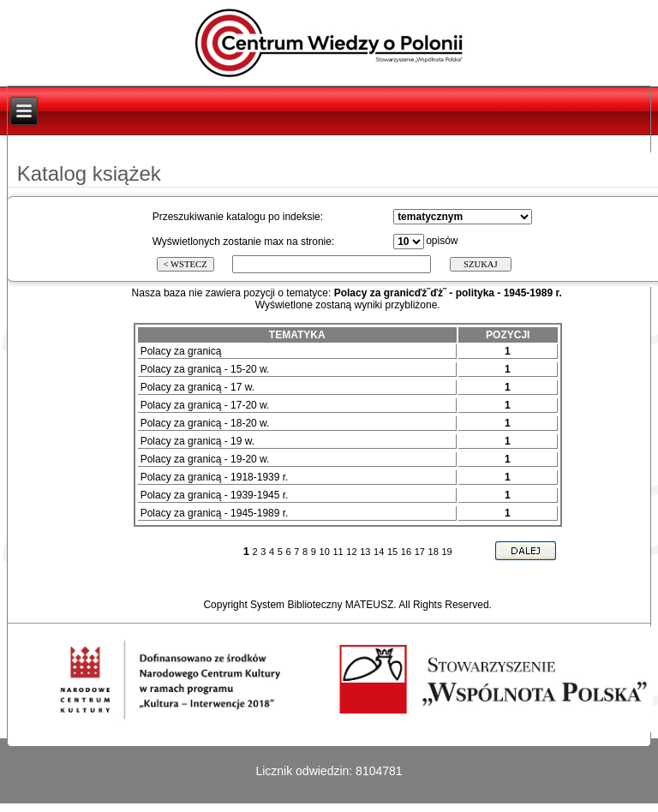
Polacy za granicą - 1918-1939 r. (215, 477)
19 (446, 552)
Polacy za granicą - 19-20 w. (205, 459)
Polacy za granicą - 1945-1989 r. (215, 513)
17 (420, 552)
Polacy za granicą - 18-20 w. (205, 423)
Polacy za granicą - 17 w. (197, 387)
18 (434, 552)
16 (406, 552)
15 (392, 552)
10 (325, 552)
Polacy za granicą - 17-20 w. (205, 405)
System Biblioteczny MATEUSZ (322, 605)
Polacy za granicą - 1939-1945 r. (215, 495)
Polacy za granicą (181, 351)
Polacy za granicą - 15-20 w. (205, 369)
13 (365, 552)
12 (351, 552)
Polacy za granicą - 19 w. (197, 441)
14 (379, 552)
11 (338, 552)
